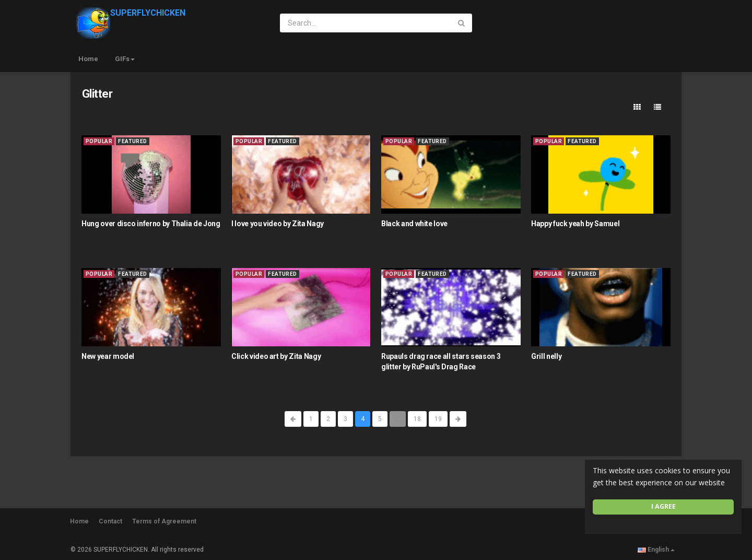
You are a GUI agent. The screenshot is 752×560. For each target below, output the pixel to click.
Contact (110, 521)
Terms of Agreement (164, 521)
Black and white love (414, 224)
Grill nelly (546, 356)
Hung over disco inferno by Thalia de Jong (151, 224)
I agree (663, 506)
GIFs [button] (125, 59)
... (398, 419)
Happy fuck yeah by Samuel (575, 224)
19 (438, 419)
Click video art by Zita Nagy (276, 356)
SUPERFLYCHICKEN (131, 13)
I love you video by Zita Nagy (278, 224)
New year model (108, 356)
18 (417, 419)
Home (88, 59)
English (656, 550)
